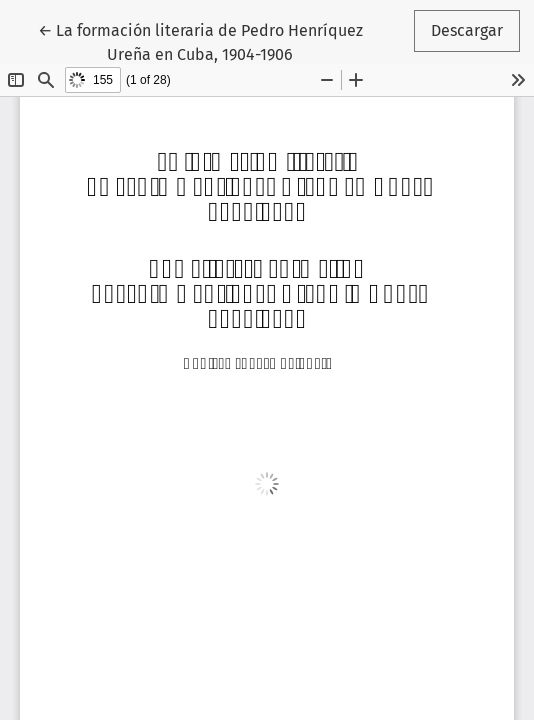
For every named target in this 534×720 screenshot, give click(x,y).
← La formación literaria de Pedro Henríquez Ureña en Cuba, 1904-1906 (200, 41)
